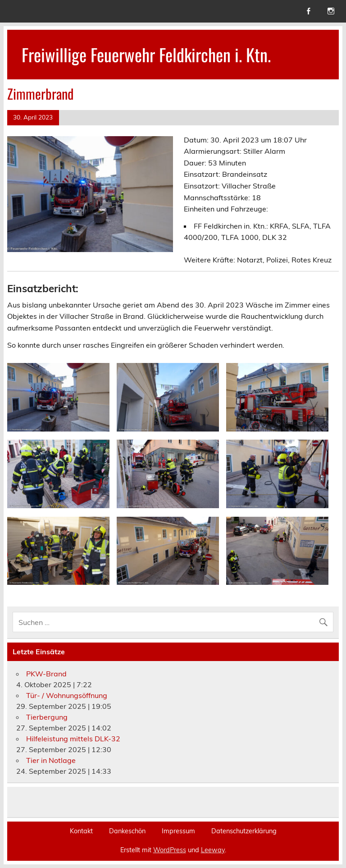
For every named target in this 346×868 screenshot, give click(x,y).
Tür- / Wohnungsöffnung (67, 695)
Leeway (213, 850)
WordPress (170, 850)
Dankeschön (127, 831)
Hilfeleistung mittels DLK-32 (73, 739)
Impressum (178, 831)
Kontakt (81, 831)
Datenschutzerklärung (244, 831)
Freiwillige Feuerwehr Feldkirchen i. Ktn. (146, 54)
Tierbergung (47, 717)
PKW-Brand (46, 674)
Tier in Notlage (51, 760)
